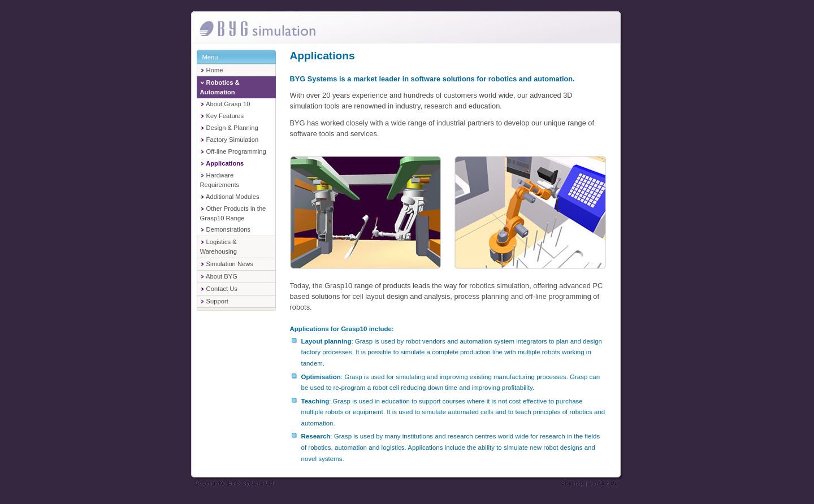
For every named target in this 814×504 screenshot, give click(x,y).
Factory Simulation (230, 140)
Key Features (222, 116)
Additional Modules (230, 197)
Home (212, 70)
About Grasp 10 (225, 104)
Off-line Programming (233, 151)
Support (214, 301)
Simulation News (227, 264)
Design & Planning (229, 128)
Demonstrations (225, 229)
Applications (222, 163)
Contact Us (219, 289)
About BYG (219, 276)
